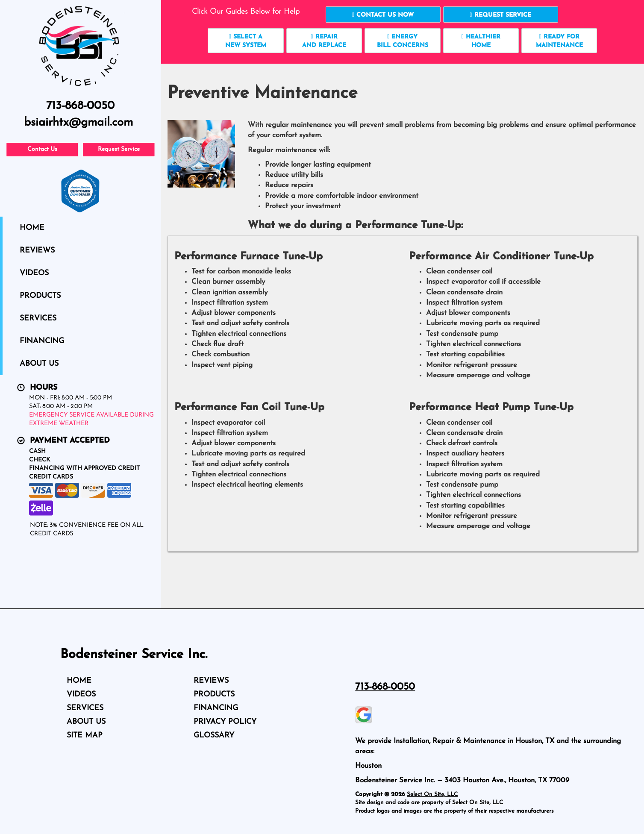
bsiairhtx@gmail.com (78, 123)
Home (32, 228)
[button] (383, 15)
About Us (39, 364)
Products (40, 296)
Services (38, 319)
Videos (34, 273)
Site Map (85, 736)
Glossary (214, 736)
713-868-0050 (385, 687)
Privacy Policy (225, 722)
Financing (42, 341)
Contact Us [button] (42, 149)
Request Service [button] (119, 149)
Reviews (37, 251)
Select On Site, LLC (432, 794)
